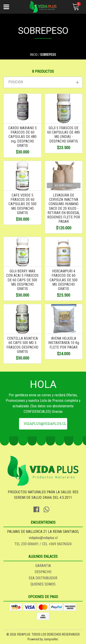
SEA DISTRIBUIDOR (43, 578)
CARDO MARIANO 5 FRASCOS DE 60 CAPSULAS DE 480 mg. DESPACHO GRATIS (22, 137)
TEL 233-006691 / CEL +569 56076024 (43, 544)
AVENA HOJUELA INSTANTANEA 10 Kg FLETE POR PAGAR (64, 343)
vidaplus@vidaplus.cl (45, 424)
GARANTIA (43, 566)
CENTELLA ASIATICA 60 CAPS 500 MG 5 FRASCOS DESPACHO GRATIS (22, 345)
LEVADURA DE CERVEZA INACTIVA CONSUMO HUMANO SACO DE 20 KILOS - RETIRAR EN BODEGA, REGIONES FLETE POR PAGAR (64, 208)
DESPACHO (43, 572)
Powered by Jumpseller (43, 639)
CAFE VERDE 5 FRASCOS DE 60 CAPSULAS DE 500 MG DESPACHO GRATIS (22, 204)
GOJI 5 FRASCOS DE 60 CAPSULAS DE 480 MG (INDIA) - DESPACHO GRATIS (64, 135)
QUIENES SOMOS (43, 584)
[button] (43, 82)
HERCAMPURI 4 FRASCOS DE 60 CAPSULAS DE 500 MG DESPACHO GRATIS (64, 280)
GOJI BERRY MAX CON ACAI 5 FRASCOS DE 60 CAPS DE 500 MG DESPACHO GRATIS (22, 280)
